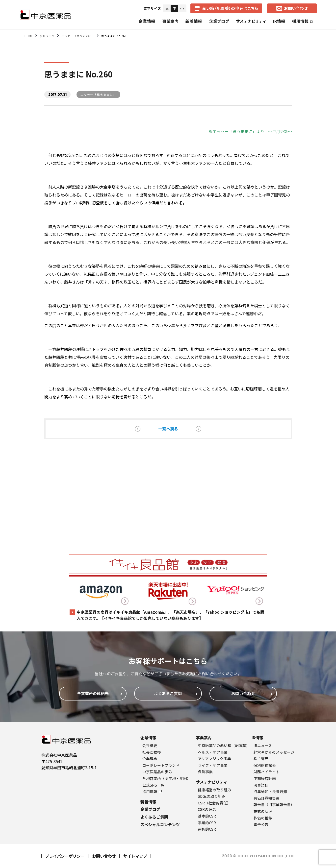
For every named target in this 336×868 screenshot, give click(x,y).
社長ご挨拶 (152, 752)
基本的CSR (207, 816)
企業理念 (150, 759)
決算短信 (261, 785)
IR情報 (279, 21)
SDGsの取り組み (212, 796)
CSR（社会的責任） (214, 803)
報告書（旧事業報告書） (274, 805)
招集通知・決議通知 (270, 791)
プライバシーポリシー (65, 856)
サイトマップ (135, 856)
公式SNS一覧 (153, 785)
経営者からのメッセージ (274, 752)
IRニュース (263, 745)
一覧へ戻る (168, 429)
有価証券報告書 (267, 798)
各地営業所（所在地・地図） (167, 778)
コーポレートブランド (161, 765)
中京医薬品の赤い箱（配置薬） (224, 745)
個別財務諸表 (265, 765)
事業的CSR (207, 823)
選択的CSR (207, 829)
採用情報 (303, 21)
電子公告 (261, 824)
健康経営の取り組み (215, 790)
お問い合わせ (104, 856)
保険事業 (205, 772)
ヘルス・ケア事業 (213, 752)
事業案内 (170, 21)
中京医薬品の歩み (157, 772)
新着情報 (194, 21)
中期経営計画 (265, 778)
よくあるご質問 (154, 817)
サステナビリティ (251, 21)
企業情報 (147, 21)
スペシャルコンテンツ (160, 824)
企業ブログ (219, 21)
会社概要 (150, 745)
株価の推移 (263, 818)
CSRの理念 (207, 809)
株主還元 (261, 759)
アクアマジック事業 (214, 759)
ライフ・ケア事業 (213, 765)
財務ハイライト (267, 772)
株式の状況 (263, 811)
